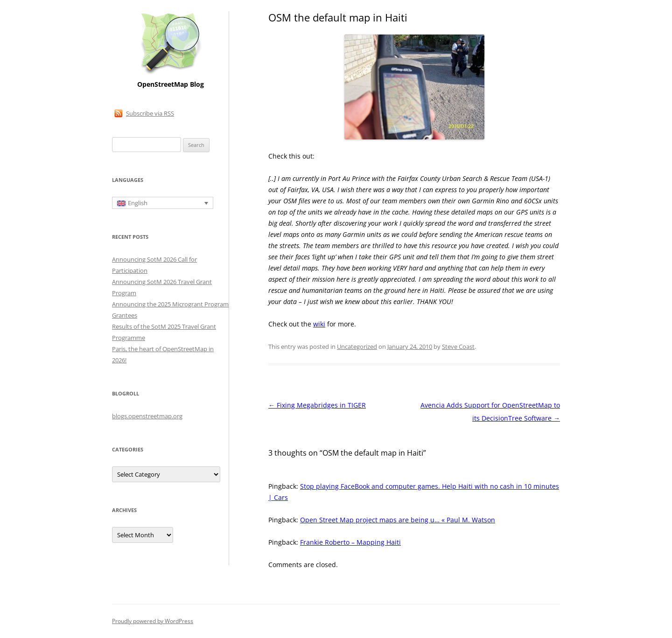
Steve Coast (458, 347)
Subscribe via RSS (150, 113)
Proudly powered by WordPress (153, 621)
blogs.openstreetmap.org (147, 416)
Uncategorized (357, 347)
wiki (319, 324)
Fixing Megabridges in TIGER (317, 405)
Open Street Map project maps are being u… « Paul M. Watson (398, 520)
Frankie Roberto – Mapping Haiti (350, 542)
